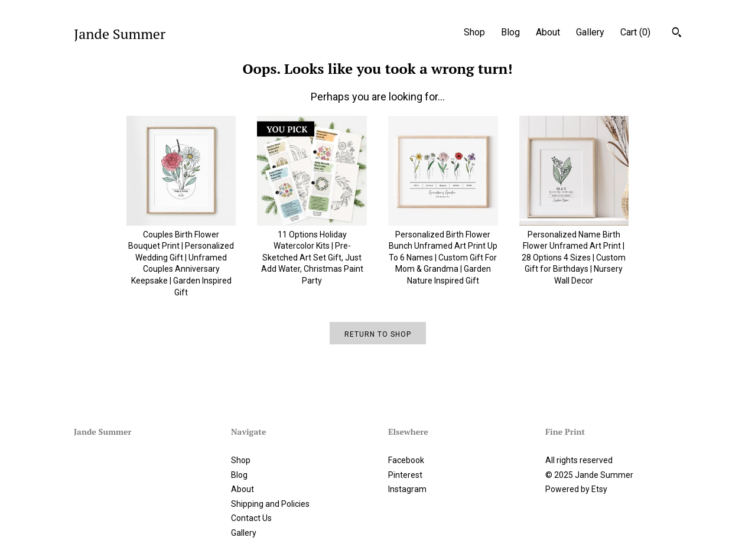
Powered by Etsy (576, 489)
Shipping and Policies (270, 504)
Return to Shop (378, 334)
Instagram (407, 489)
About (548, 32)
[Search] (677, 34)
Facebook (406, 460)
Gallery (590, 32)
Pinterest (405, 475)
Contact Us (251, 518)
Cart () (635, 32)
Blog (510, 32)
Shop (474, 32)
